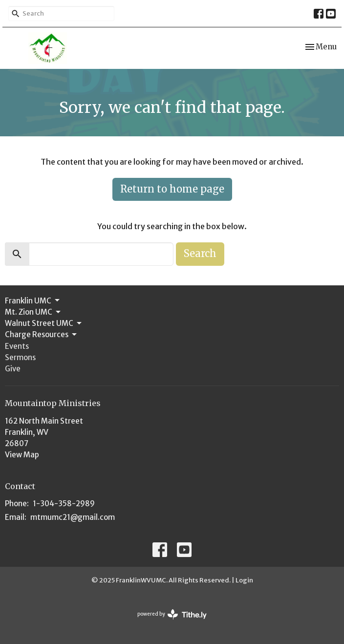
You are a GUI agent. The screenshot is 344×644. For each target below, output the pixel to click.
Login (244, 580)
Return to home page (172, 189)
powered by (172, 614)
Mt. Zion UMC (33, 312)
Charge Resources (42, 335)
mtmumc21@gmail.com (73, 517)
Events (17, 346)
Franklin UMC (33, 301)
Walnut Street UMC (44, 323)
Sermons (20, 357)
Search (200, 253)
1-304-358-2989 (64, 504)
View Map (22, 455)
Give (13, 369)
